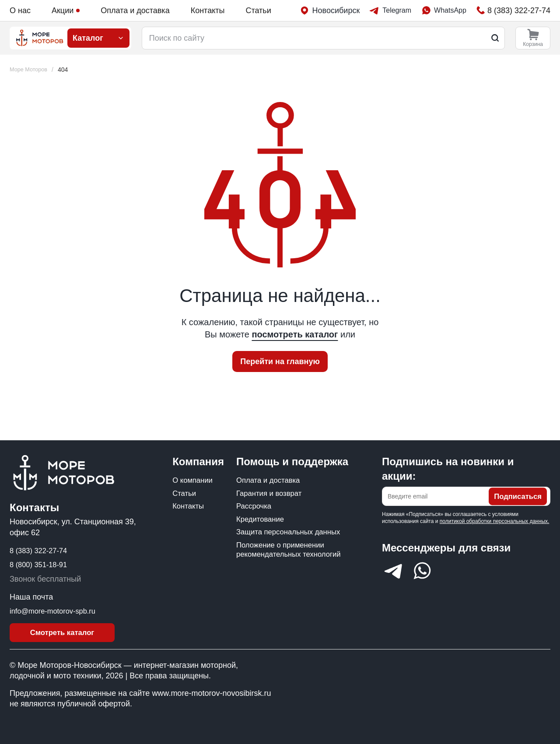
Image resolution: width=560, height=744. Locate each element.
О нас (20, 11)
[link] (67, 70)
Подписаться (516, 494)
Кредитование (262, 521)
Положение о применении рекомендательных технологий (284, 572)
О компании (194, 478)
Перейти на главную (280, 361)
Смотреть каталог (62, 632)
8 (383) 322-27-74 (41, 547)
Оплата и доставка (135, 11)
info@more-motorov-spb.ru (57, 608)
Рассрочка (255, 507)
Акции (66, 11)
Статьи (258, 11)
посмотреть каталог (295, 334)
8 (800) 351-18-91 (41, 562)
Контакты (208, 11)
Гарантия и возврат (272, 493)
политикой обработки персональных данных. (495, 518)
